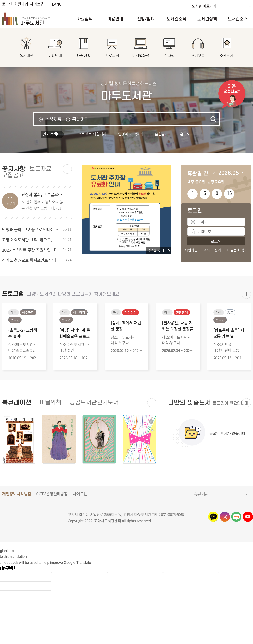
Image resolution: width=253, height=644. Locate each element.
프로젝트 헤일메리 (92, 134)
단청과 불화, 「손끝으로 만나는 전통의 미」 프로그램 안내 (51, 229)
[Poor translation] (10, 569)
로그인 (7, 4)
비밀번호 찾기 (237, 250)
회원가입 (21, 4)
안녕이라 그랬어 (131, 134)
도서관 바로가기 (204, 6)
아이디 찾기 (212, 250)
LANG (57, 4)
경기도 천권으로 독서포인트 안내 (29, 260)
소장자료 (53, 119)
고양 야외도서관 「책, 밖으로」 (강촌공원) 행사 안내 (46, 240)
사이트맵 (37, 4)
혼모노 (185, 134)
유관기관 (201, 494)
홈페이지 (80, 119)
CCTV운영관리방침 (52, 494)
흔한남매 (161, 134)
